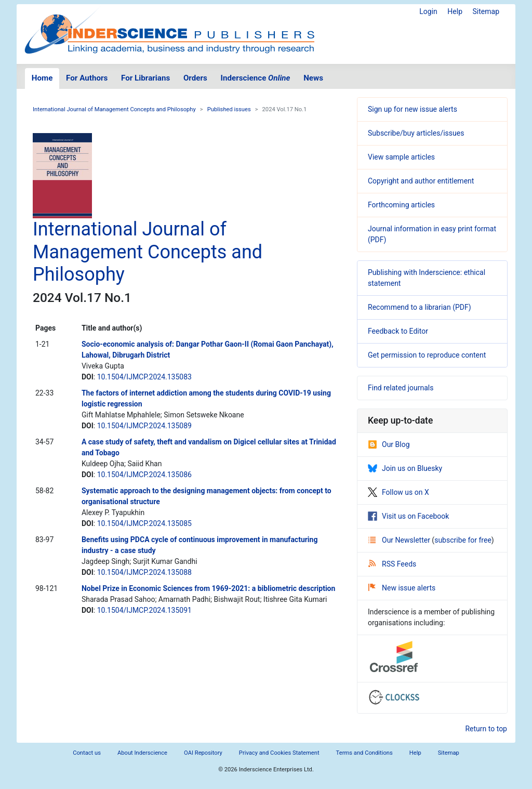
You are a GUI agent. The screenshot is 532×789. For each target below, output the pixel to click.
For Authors (87, 78)
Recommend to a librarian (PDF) (420, 307)
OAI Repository (203, 753)
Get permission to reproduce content (427, 355)
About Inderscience (142, 753)
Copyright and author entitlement (421, 181)
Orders (195, 78)
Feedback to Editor (398, 331)
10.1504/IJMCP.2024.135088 (144, 572)
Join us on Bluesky (405, 468)
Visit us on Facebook (408, 516)
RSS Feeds (392, 564)
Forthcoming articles (401, 205)
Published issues (229, 109)
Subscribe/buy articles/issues (416, 133)
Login (428, 11)
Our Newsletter (400, 540)
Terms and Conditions (364, 753)
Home (42, 78)
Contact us (87, 753)
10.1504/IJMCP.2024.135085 (144, 523)
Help (455, 11)
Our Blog (389, 444)
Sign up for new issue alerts (413, 109)
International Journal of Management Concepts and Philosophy (114, 109)
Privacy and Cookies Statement (279, 753)
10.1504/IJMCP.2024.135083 (144, 377)
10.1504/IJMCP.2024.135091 (144, 610)
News (313, 78)
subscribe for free (463, 540)
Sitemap (486, 11)
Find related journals (401, 388)
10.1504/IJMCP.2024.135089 (144, 426)
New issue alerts (402, 588)
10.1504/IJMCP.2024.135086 (144, 475)
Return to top (486, 729)
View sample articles (401, 157)
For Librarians (145, 78)
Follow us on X (398, 492)
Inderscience (256, 78)
